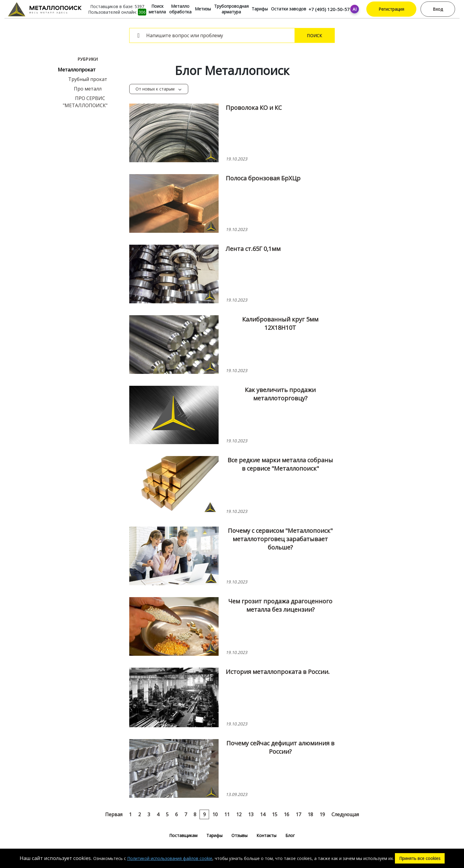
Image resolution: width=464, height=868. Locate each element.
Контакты (266, 835)
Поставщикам (183, 835)
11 (227, 814)
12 (239, 814)
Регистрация (391, 9)
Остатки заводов (289, 9)
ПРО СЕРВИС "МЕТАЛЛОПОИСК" (85, 102)
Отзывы (239, 835)
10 (215, 814)
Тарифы (260, 9)
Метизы (203, 9)
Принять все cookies (420, 858)
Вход (438, 9)
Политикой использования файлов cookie (170, 858)
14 (263, 814)
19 (322, 814)
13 (251, 814)
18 (310, 814)
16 (287, 814)
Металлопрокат (77, 70)
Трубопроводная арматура (231, 9)
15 (275, 814)
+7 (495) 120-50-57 (329, 9)
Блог (290, 835)
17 (298, 814)
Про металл (88, 89)
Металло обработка (180, 9)
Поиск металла (157, 9)
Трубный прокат (88, 79)
